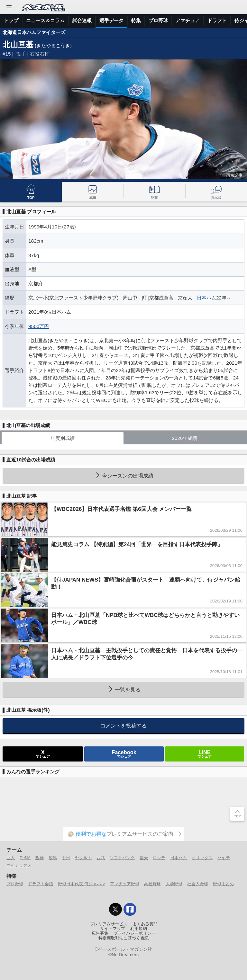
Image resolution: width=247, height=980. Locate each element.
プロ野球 (158, 20)
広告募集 (100, 933)
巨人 (11, 858)
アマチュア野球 (125, 884)
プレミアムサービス (109, 924)
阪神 (40, 858)
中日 (66, 858)
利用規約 (139, 929)
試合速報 (82, 20)
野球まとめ (223, 884)
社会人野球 (198, 884)
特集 (136, 20)
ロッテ (159, 858)
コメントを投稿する (123, 726)
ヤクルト (83, 858)
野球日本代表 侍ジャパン (82, 884)
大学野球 (174, 884)
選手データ (111, 20)
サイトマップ (113, 929)
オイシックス (19, 865)
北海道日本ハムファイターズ (34, 32)
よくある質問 (145, 924)
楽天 (144, 858)
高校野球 (152, 884)
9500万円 (39, 326)
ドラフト (217, 20)
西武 (101, 858)
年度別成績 (63, 438)
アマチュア (188, 20)
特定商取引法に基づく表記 (123, 938)
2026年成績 (185, 438)
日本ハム (206, 298)
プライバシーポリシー (134, 933)
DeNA (25, 858)
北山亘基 (18, 45)
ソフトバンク (122, 858)
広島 (53, 858)
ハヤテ (224, 858)
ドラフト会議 (41, 884)
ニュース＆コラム (45, 20)
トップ (11, 20)
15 (8, 54)
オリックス (202, 858)
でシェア (43, 754)
